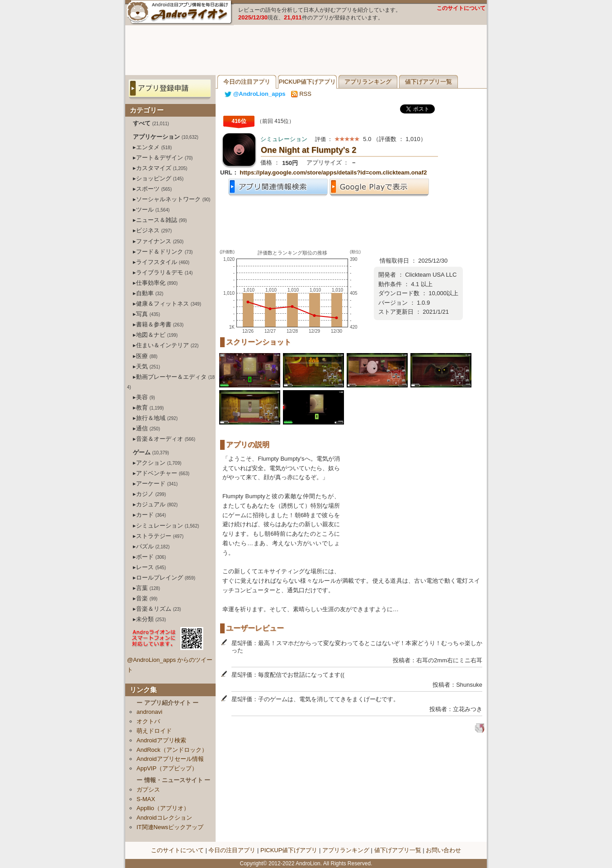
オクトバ (148, 721)
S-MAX (146, 799)
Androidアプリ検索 (161, 740)
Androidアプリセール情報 (170, 759)
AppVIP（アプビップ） (167, 768)
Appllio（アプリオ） (163, 808)
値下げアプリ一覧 (428, 82)
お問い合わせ (443, 850)
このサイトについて (461, 8)
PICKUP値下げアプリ (307, 82)
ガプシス (148, 790)
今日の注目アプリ (247, 82)
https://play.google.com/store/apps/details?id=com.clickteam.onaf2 (333, 172)
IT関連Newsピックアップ (170, 827)
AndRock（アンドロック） (172, 750)
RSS (301, 94)
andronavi (149, 712)
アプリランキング (368, 82)
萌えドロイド (154, 731)
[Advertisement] (306, 50)
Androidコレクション (164, 818)
